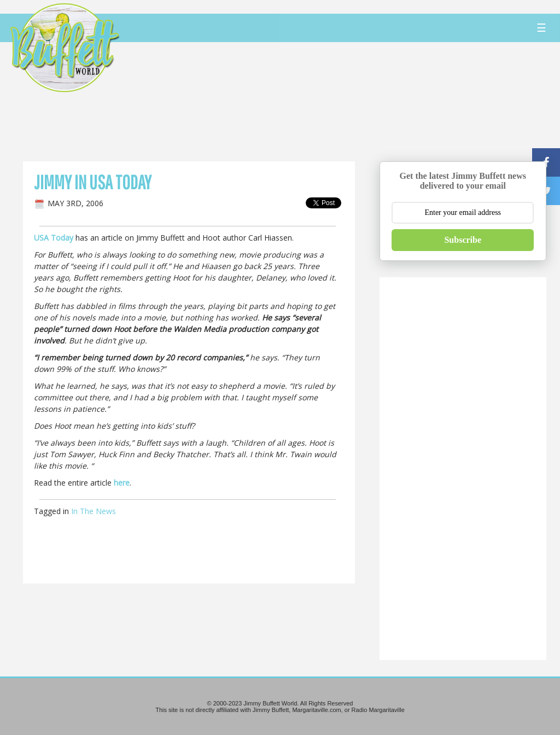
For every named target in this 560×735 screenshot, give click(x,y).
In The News (94, 511)
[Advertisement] (337, 101)
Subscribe (463, 240)
